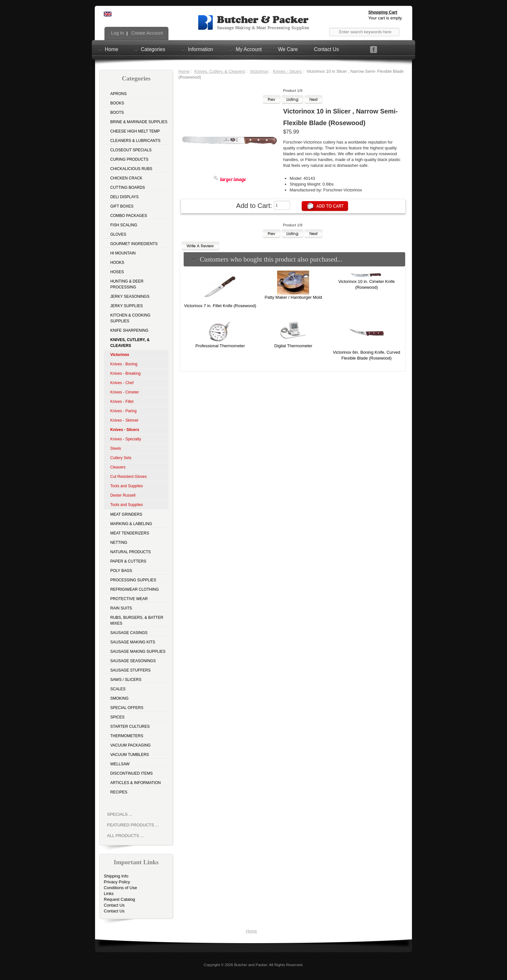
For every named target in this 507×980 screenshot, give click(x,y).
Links (109, 894)
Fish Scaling (124, 225)
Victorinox (259, 71)
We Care (288, 49)
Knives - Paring (123, 411)
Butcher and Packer (251, 965)
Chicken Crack (126, 178)
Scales (118, 689)
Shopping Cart (383, 12)
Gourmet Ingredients (134, 244)
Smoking (119, 698)
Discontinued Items (131, 773)
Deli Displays (124, 197)
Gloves (118, 234)
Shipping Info (116, 876)
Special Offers (127, 708)
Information (200, 49)
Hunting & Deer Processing (127, 284)
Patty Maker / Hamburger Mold (293, 297)
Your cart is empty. (385, 18)
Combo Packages (129, 216)
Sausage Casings (129, 633)
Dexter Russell (123, 495)
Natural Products (130, 552)
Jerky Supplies (127, 306)
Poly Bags (121, 571)
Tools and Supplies (127, 486)
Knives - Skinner (124, 420)
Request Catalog (119, 899)
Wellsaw (120, 764)
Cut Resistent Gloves (129, 477)
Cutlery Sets (121, 458)
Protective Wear (129, 599)
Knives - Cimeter (125, 392)
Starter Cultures (130, 727)
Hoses (117, 272)
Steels (116, 448)
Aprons (119, 94)
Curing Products (129, 159)
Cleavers (118, 467)
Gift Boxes (122, 206)
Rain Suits (121, 608)
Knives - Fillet (122, 402)
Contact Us (326, 49)
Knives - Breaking (125, 373)
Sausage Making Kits (133, 642)
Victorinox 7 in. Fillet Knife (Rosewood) (220, 306)
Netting (119, 543)
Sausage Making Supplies (138, 652)
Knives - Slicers (287, 71)
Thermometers (127, 736)
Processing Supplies (133, 580)
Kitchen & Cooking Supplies (130, 318)
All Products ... (125, 836)
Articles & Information (135, 783)
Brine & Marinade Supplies (139, 122)
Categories (153, 49)
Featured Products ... (133, 825)
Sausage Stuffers (130, 670)
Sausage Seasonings (133, 661)
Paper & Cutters (128, 561)
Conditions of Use (120, 888)
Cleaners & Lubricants (135, 141)
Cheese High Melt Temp (135, 131)
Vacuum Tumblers (130, 755)
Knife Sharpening (129, 330)
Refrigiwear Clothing (135, 589)
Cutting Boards (128, 188)
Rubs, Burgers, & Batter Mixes (137, 620)
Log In (117, 33)
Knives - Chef (122, 383)
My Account (249, 49)
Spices (117, 717)
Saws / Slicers (126, 680)
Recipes (119, 792)
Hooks (117, 263)
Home (112, 49)
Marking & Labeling (131, 524)
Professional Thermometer (220, 346)
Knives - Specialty (126, 439)
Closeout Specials (131, 150)
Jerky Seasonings (130, 296)
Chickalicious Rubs (131, 169)
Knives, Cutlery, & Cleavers (220, 71)
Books (117, 103)
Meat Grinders (126, 514)
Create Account (146, 33)
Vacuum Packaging (130, 745)
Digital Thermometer (293, 346)
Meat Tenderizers (130, 533)
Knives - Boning (124, 364)
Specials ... (120, 814)
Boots (117, 113)
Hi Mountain (123, 253)
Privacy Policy (117, 882)
